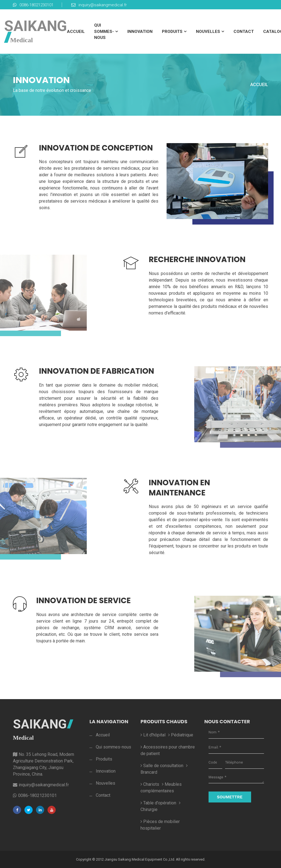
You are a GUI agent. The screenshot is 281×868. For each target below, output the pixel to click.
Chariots (150, 784)
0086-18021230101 (33, 5)
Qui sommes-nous (104, 31)
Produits (172, 32)
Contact (244, 32)
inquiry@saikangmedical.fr (99, 5)
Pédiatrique (181, 735)
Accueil (76, 32)
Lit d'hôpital (153, 735)
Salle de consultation (162, 766)
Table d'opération (158, 803)
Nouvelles (208, 32)
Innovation (140, 32)
